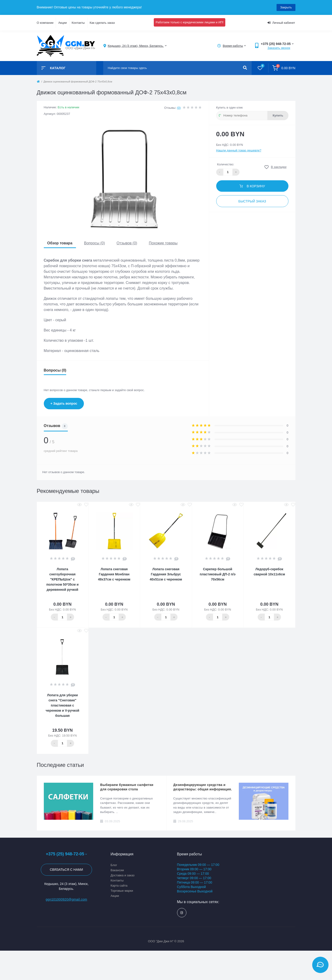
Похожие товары (163, 243)
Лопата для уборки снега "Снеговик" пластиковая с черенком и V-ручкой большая (62, 705)
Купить (278, 115)
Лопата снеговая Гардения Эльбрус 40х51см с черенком (166, 574)
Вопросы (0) (95, 243)
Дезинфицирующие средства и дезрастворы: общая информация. (203, 787)
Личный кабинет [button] (281, 23)
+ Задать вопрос (64, 403)
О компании (45, 23)
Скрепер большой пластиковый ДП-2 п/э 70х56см (217, 574)
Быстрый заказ (252, 201)
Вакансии (117, 870)
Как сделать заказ (102, 23)
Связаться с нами (67, 870)
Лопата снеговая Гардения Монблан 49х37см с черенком (114, 574)
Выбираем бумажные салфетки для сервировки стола (127, 787)
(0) (179, 108)
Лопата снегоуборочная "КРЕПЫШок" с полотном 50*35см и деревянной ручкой (63, 579)
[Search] (245, 68)
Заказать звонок (279, 48)
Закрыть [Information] (286, 7)
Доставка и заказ (123, 875)
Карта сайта (119, 886)
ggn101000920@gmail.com (66, 899)
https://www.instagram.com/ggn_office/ (182, 913)
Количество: (226, 164)
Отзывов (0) (127, 243)
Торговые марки (122, 891)
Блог (114, 865)
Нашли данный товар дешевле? (239, 150)
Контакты (78, 23)
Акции (62, 23)
